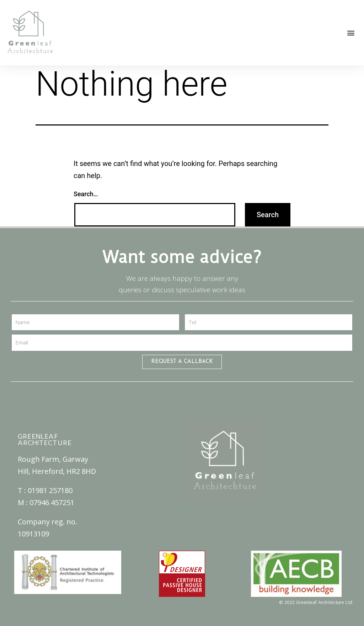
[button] (351, 33)
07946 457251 (52, 502)
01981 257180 (50, 490)
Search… (86, 194)
